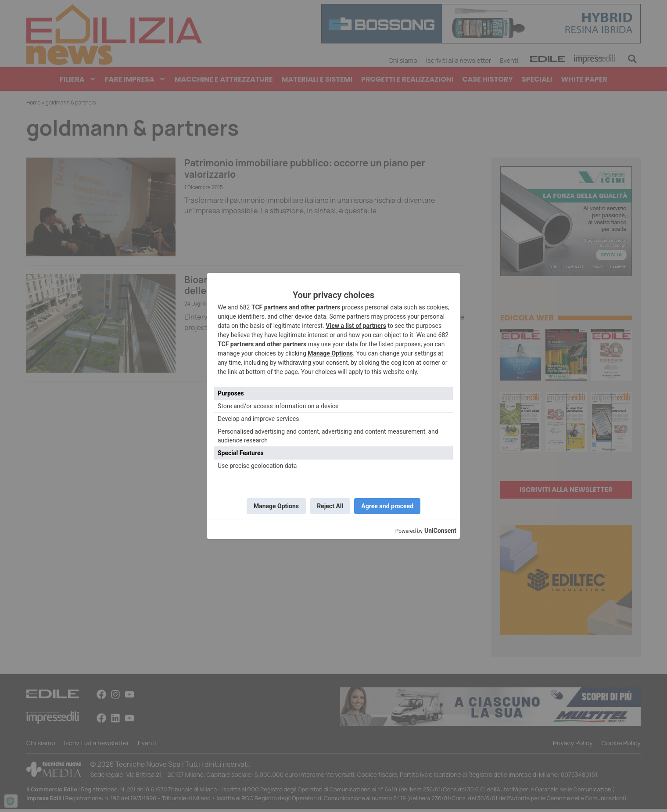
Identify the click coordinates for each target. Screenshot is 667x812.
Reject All (330, 506)
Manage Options (330, 352)
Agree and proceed (390, 506)
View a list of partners (356, 324)
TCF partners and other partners (296, 306)
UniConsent (440, 532)
